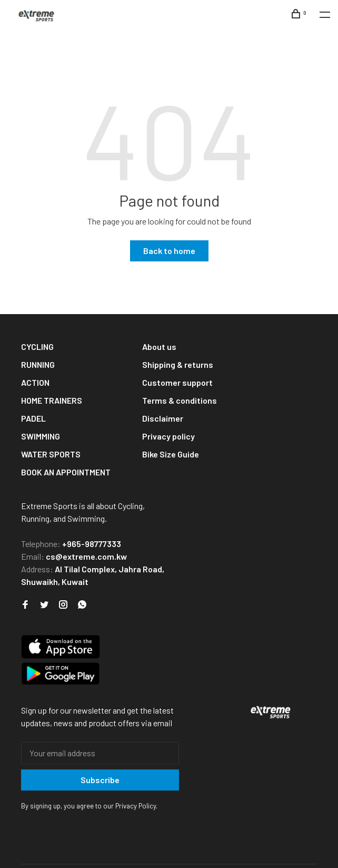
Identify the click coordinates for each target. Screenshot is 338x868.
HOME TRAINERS (52, 400)
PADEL (33, 418)
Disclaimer (163, 418)
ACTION (35, 382)
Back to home (169, 251)
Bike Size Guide (171, 454)
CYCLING (37, 347)
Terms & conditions (180, 400)
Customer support (177, 382)
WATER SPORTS (51, 454)
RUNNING (38, 364)
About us (159, 347)
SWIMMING (41, 436)
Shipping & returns (178, 364)
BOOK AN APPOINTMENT (66, 472)
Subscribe (100, 780)
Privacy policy (168, 436)
